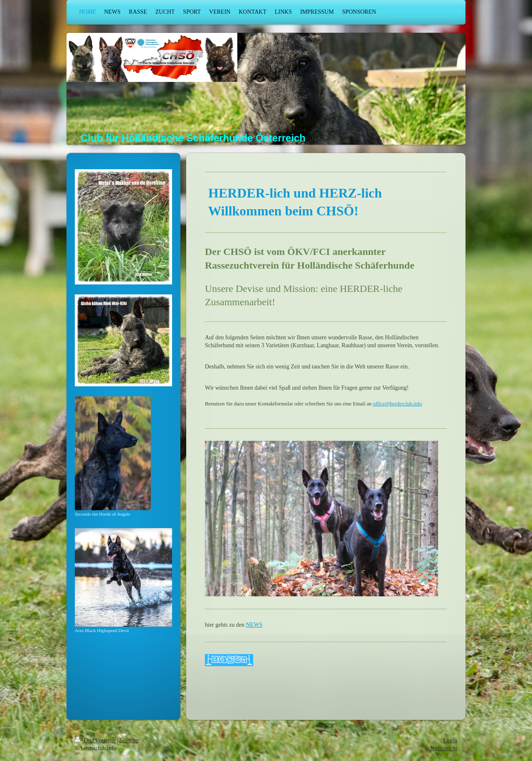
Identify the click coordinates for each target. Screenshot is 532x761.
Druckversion (96, 740)
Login (450, 740)
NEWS (254, 625)
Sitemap (129, 740)
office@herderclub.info (397, 404)
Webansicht (444, 748)
